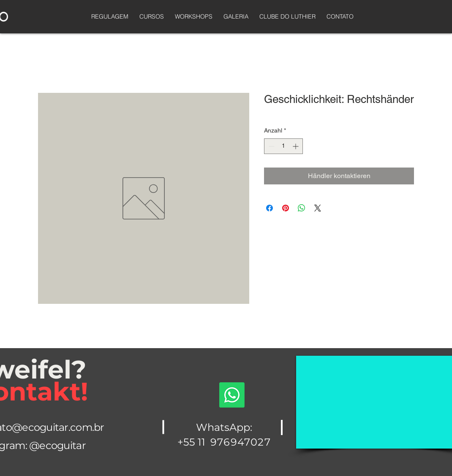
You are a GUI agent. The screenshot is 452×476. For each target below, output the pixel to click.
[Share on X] (318, 208)
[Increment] (296, 146)
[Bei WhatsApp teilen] (302, 208)
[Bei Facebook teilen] (270, 208)
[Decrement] (271, 146)
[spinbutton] (283, 146)
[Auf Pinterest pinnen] (286, 208)
